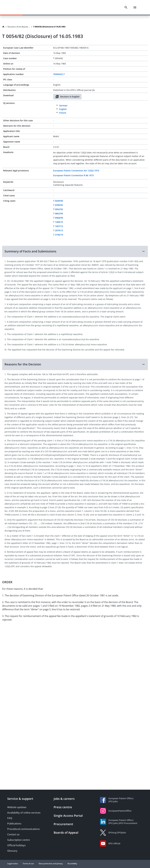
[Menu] (135, 7)
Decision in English (67, 97)
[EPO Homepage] (19, 7)
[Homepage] (3, 27)
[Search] (126, 7)
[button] (75, 251)
